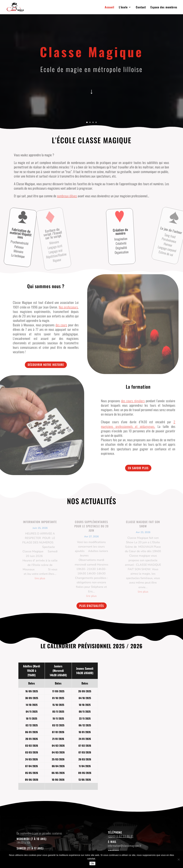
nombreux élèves (67, 196)
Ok (92, 863)
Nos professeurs (68, 307)
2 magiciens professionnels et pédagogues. (138, 424)
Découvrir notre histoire (46, 365)
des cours (61, 325)
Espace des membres (164, 7)
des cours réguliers (133, 401)
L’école (123, 7)
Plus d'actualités (92, 606)
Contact (141, 7)
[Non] (179, 859)
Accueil (109, 7)
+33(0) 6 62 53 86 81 (121, 836)
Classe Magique (92, 51)
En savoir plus (138, 468)
